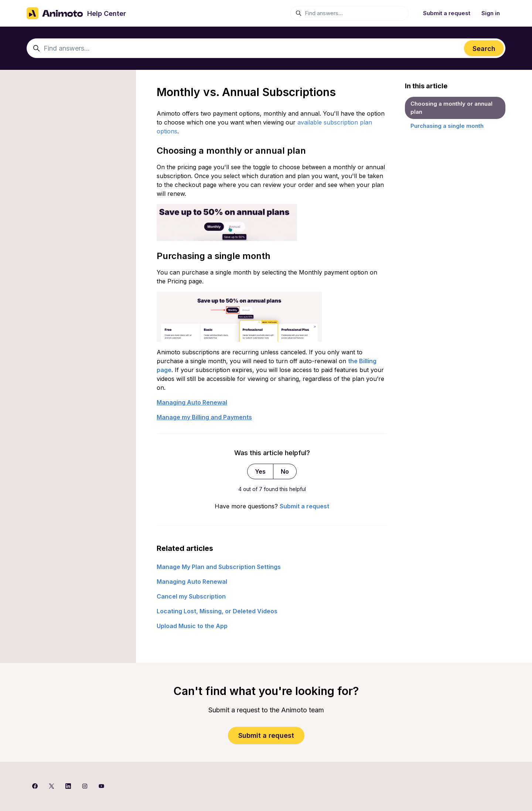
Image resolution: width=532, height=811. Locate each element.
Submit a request (447, 13)
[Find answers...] (349, 13)
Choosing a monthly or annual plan (451, 108)
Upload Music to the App (192, 626)
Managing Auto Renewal (192, 582)
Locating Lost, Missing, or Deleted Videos (217, 611)
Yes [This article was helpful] (260, 471)
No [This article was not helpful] (285, 471)
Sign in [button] (491, 13)
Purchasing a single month (447, 126)
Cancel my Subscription (191, 596)
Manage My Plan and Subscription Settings (219, 567)
